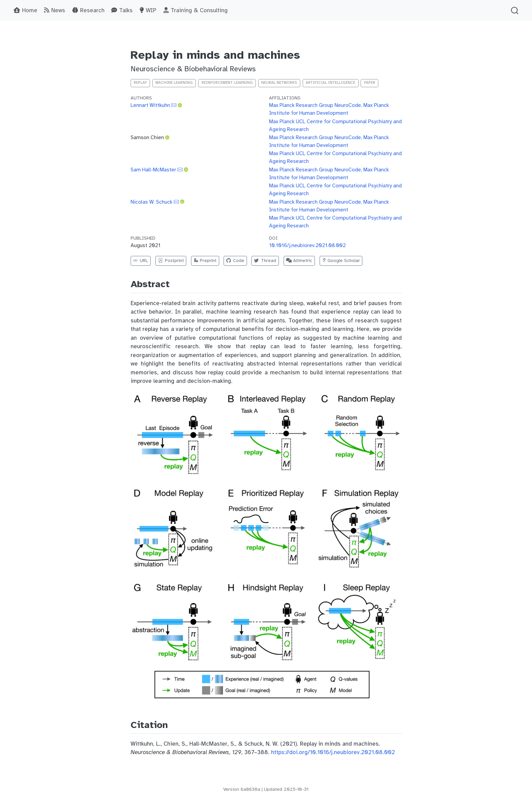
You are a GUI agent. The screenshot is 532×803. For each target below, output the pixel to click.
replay (140, 83)
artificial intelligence (330, 83)
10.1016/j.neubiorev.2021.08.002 (307, 245)
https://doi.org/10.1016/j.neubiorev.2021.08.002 (333, 752)
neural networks (279, 83)
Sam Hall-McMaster (153, 170)
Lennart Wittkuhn (150, 105)
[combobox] (515, 10)
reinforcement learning (227, 83)
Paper (370, 83)
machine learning (174, 83)
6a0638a (250, 789)
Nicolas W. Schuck (151, 202)
